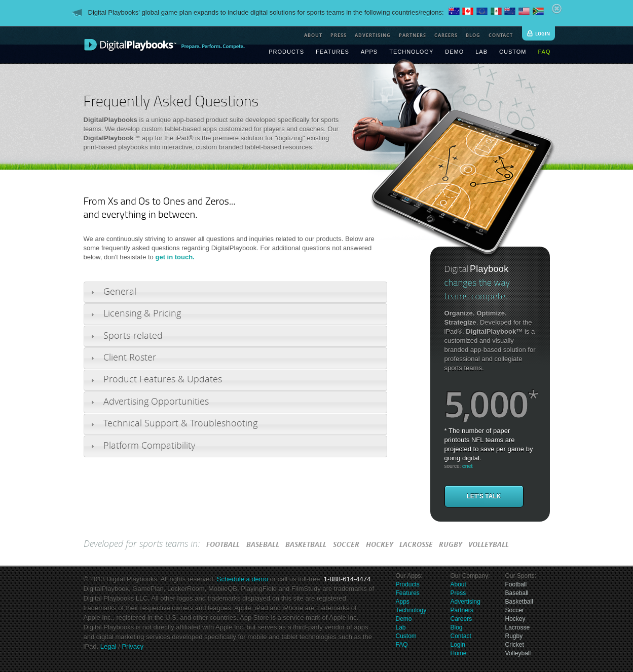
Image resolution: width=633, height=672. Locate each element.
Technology (411, 610)
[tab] (235, 292)
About (458, 584)
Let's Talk (484, 496)
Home (459, 653)
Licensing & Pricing (142, 314)
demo (454, 52)
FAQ (402, 645)
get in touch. (175, 257)
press (339, 35)
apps (369, 52)
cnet (468, 466)
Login (458, 645)
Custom (406, 636)
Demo (404, 619)
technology (411, 52)
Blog (457, 627)
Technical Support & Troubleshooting (180, 424)
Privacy (132, 646)
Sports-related (133, 336)
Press (458, 593)
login (543, 34)
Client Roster (130, 358)
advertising (373, 35)
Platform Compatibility (149, 446)
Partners (462, 610)
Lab (401, 627)
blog (473, 35)
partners (413, 35)
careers (446, 35)
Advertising (466, 602)
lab (481, 52)
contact (501, 35)
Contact (461, 636)
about (313, 35)
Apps (403, 602)
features (332, 52)
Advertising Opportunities (156, 402)
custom (513, 52)
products (286, 52)
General (120, 292)
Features (408, 593)
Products (408, 584)
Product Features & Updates (163, 380)
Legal (108, 646)
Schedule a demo (243, 579)
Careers (461, 619)
